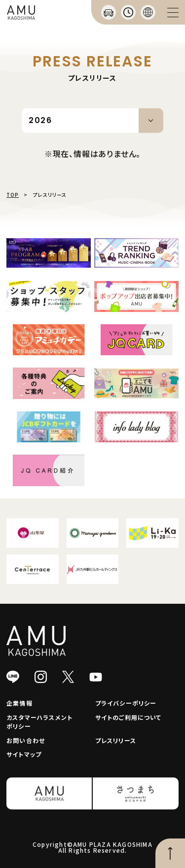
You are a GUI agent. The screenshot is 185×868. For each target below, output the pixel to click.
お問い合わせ (26, 740)
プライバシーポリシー (126, 703)
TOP (13, 195)
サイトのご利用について (129, 717)
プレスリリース (116, 740)
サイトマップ (24, 754)
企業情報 (19, 703)
